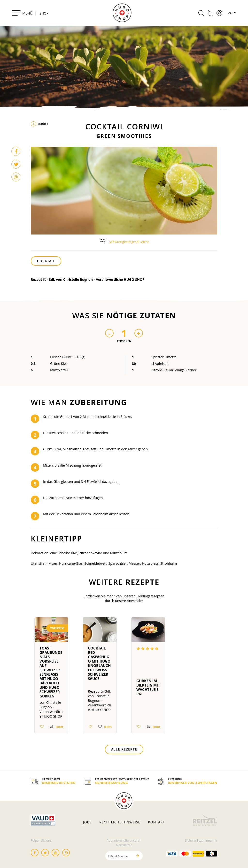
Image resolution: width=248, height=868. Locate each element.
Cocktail (46, 261)
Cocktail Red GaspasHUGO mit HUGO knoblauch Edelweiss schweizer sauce (99, 663)
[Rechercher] (201, 14)
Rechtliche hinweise (120, 822)
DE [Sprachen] (232, 13)
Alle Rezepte (124, 749)
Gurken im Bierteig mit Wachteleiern (148, 687)
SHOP (44, 13)
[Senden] (137, 856)
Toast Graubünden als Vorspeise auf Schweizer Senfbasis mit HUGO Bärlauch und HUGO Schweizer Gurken (51, 672)
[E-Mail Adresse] (119, 856)
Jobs (87, 822)
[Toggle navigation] (22, 13)
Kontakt (156, 822)
